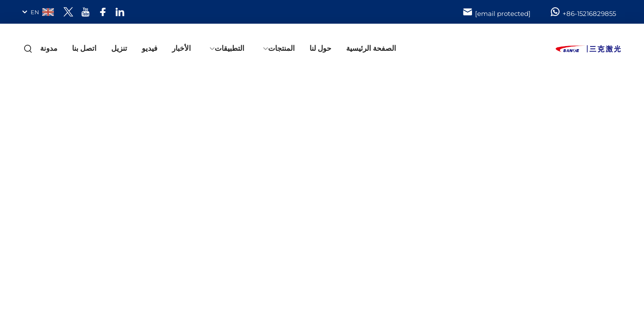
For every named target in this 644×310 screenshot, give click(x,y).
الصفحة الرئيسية (371, 48)
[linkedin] (120, 12)
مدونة (49, 48)
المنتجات (281, 48)
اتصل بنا (84, 48)
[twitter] (68, 12)
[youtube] (86, 12)
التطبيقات (230, 48)
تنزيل (119, 48)
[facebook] (103, 12)
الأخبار (181, 48)
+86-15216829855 (583, 12)
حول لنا (320, 48)
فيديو (150, 48)
